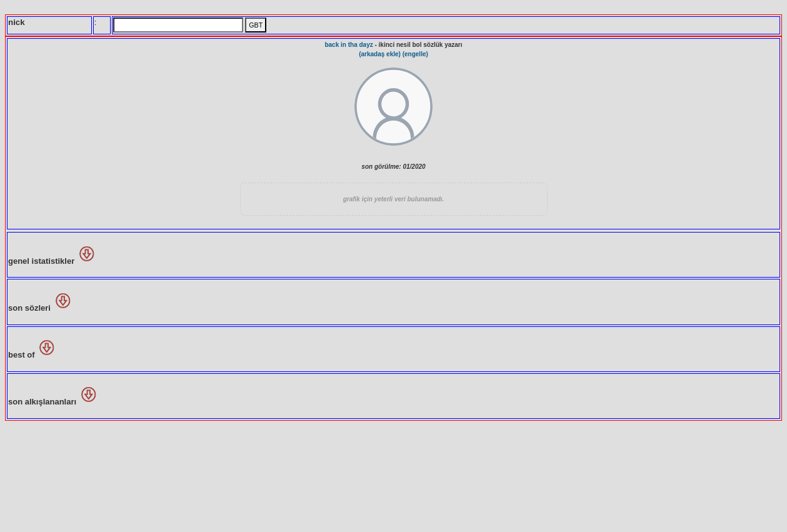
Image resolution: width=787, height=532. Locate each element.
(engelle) (415, 54)
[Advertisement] (394, 475)
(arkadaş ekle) (380, 54)
